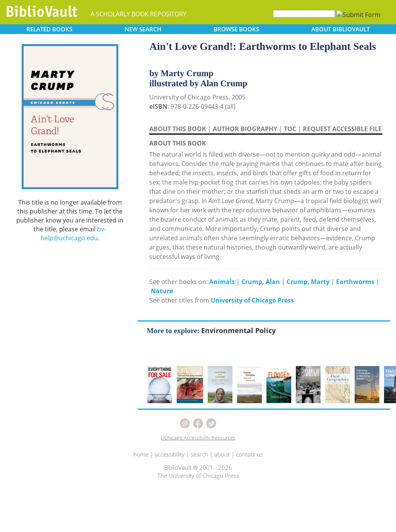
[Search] (304, 14)
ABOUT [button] (341, 29)
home (141, 454)
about (222, 454)
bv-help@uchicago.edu (73, 233)
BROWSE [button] (236, 29)
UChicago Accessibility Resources (198, 438)
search (199, 454)
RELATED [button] (49, 29)
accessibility (170, 454)
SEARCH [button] (143, 29)
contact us (249, 454)
